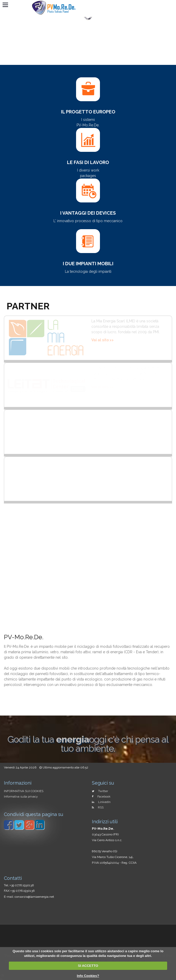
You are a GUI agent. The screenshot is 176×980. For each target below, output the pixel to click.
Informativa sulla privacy (21, 797)
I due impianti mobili (88, 264)
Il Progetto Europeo (88, 112)
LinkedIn (104, 802)
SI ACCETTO (88, 966)
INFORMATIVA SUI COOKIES (24, 791)
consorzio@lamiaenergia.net (34, 897)
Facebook (104, 797)
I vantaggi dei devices (88, 213)
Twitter (103, 791)
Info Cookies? (88, 976)
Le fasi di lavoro (88, 162)
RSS (101, 807)
